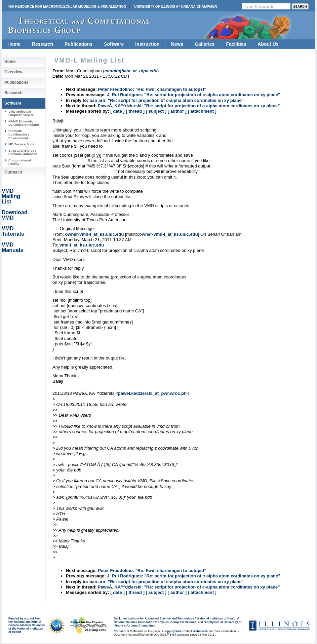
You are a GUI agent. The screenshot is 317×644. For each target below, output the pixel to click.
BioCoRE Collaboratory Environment (19, 135)
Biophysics (212, 622)
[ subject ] (156, 111)
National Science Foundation (134, 622)
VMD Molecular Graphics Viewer (21, 113)
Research (43, 44)
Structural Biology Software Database (23, 152)
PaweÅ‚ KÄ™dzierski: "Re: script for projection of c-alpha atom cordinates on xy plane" (189, 106)
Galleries (205, 44)
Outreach (13, 172)
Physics (163, 622)
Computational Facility (20, 162)
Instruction (147, 44)
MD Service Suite (21, 144)
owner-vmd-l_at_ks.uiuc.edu (95, 234)
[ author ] (177, 111)
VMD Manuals (12, 247)
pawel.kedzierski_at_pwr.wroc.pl (152, 393)
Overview (13, 72)
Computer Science (183, 622)
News (177, 44)
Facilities (236, 44)
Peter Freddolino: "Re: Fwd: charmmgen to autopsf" (152, 89)
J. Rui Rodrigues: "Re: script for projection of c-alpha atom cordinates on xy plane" (193, 95)
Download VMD (14, 215)
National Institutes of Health (217, 618)
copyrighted (172, 631)
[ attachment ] (202, 111)
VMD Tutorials (13, 231)
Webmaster (201, 631)
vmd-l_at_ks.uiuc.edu (82, 245)
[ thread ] (135, 111)
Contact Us (121, 631)
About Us (268, 44)
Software (114, 44)
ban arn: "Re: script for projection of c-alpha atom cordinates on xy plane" (167, 100)
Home (14, 44)
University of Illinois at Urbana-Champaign (176, 7)
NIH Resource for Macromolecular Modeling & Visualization (67, 7)
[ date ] (117, 111)
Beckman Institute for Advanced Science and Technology (154, 618)
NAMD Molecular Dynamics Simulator (24, 123)
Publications (78, 44)
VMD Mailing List (11, 196)
